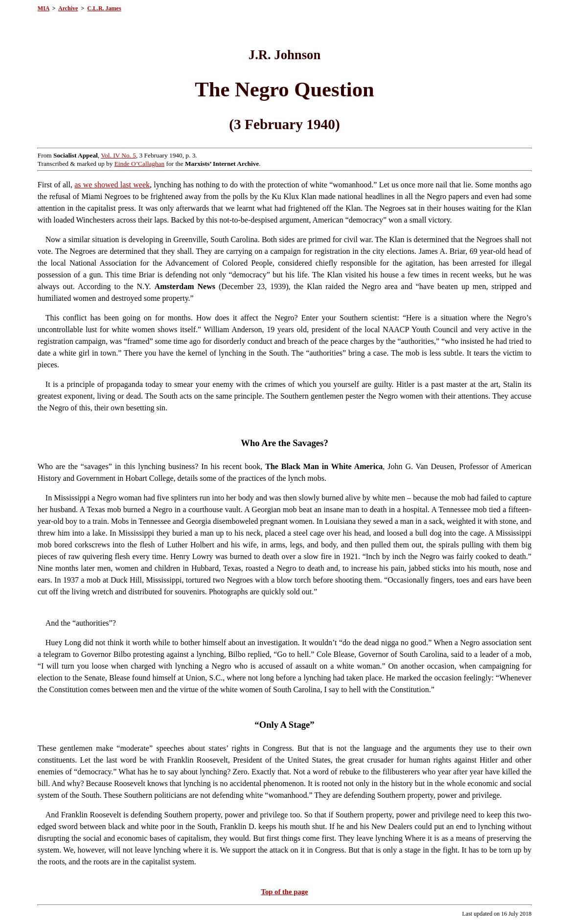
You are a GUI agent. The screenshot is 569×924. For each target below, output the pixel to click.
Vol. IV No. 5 (118, 155)
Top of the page (285, 892)
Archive (68, 8)
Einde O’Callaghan (140, 164)
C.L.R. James (104, 8)
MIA (44, 8)
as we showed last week (112, 185)
